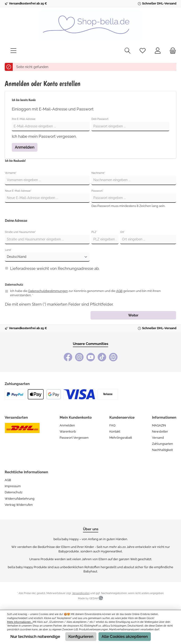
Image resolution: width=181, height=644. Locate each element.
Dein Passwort (100, 119)
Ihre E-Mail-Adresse (24, 119)
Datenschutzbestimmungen (48, 291)
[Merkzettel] (143, 51)
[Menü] (13, 51)
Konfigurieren (81, 636)
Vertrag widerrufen (19, 505)
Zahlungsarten (162, 444)
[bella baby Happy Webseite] (113, 357)
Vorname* (11, 173)
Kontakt (115, 431)
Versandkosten (81, 593)
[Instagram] (79, 357)
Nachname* (98, 173)
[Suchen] (128, 51)
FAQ (112, 425)
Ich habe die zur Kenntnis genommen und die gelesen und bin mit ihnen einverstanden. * (85, 293)
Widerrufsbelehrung (20, 499)
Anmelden (25, 147)
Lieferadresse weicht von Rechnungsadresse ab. (55, 268)
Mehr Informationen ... (20, 622)
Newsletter (160, 431)
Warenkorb (68, 431)
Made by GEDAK (90, 598)
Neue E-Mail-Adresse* (18, 191)
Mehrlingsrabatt (121, 438)
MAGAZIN (159, 425)
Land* (8, 250)
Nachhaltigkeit (162, 450)
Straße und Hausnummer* (21, 232)
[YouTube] (91, 357)
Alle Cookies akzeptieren (125, 636)
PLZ (94, 232)
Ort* (123, 232)
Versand (158, 438)
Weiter (133, 315)
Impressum (13, 486)
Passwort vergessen (74, 438)
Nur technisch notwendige (35, 636)
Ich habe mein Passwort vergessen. (44, 136)
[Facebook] (68, 357)
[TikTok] (102, 357)
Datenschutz (14, 492)
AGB (119, 291)
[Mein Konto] (158, 51)
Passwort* (97, 191)
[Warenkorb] (171, 51)
